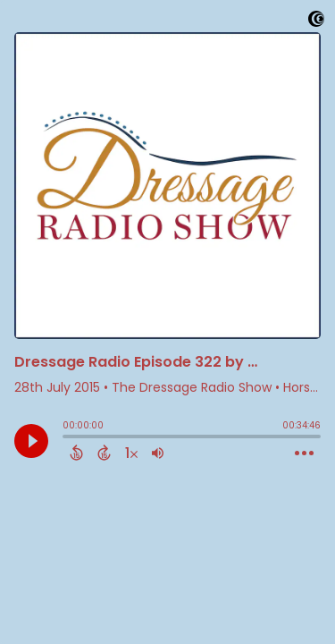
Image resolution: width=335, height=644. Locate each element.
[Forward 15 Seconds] (104, 453)
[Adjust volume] (158, 453)
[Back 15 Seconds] (76, 453)
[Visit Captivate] (316, 22)
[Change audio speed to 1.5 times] (131, 453)
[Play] (31, 441)
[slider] (67, 438)
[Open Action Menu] (304, 453)
